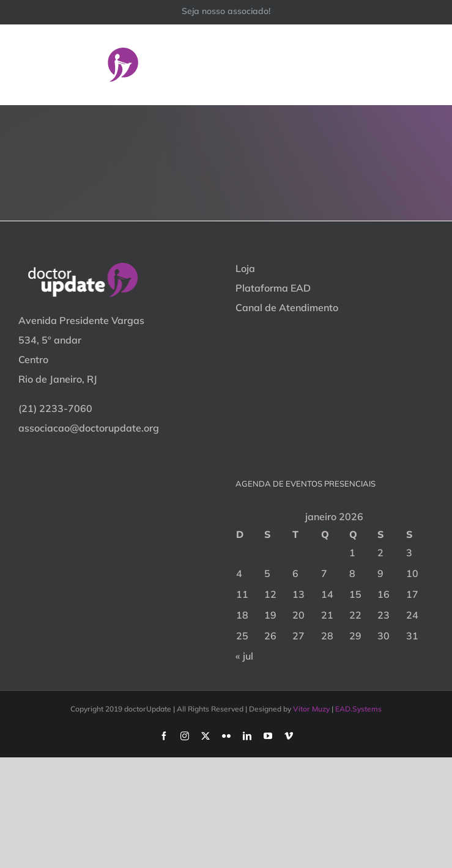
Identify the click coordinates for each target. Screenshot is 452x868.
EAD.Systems (358, 709)
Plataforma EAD (273, 288)
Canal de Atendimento (287, 307)
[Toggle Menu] (426, 64)
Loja (245, 268)
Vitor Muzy (311, 709)
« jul (244, 656)
